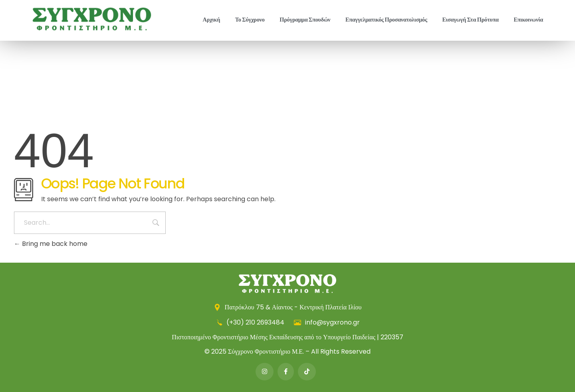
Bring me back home (51, 244)
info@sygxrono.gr (327, 322)
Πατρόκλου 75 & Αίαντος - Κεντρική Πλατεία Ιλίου (288, 307)
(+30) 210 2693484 (251, 322)
